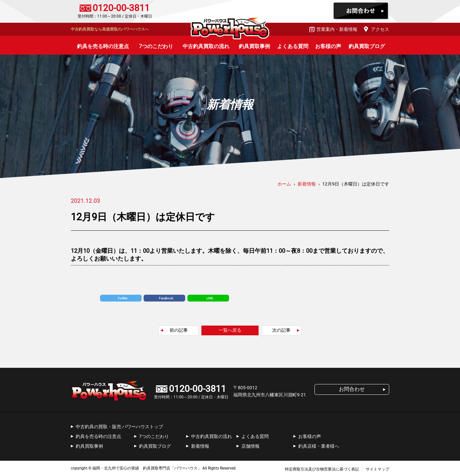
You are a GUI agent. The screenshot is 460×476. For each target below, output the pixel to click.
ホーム (284, 184)
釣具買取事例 (254, 46)
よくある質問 (293, 46)
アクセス (380, 29)
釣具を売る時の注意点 (103, 46)
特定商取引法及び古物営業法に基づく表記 (322, 469)
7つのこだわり (156, 46)
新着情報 (200, 446)
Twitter (122, 298)
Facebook (166, 298)
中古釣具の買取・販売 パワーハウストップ (119, 427)
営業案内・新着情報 (337, 29)
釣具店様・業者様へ (319, 446)
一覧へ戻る (230, 330)
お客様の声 (328, 46)
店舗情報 (250, 446)
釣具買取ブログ (367, 46)
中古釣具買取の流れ (206, 46)
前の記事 (179, 330)
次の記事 (281, 330)
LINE (210, 298)
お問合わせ (361, 11)
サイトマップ (377, 469)
